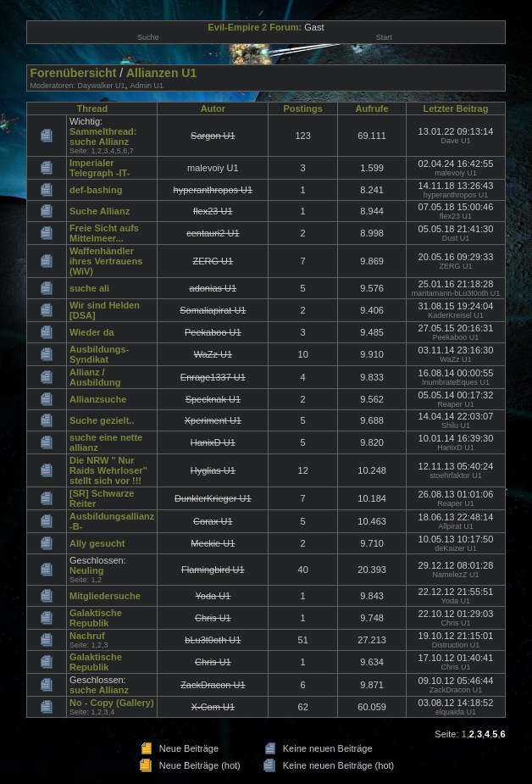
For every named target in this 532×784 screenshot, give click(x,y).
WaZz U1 (455, 359)
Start (384, 37)
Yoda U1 (456, 601)
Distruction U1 (456, 645)
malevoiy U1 (456, 173)
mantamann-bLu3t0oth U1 (456, 293)
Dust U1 (456, 238)
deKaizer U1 (456, 548)
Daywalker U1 (101, 86)
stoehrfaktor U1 (456, 475)
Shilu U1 (456, 425)
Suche (148, 37)
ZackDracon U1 (456, 690)
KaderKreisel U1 (456, 315)
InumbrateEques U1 (456, 382)
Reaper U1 (456, 404)
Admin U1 (147, 86)
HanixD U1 (456, 448)
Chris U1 (455, 623)
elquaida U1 (456, 712)
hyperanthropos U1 (456, 195)
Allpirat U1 (456, 526)
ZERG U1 (455, 266)
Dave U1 (455, 141)
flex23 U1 (456, 216)
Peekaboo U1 (456, 337)
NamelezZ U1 (455, 575)
